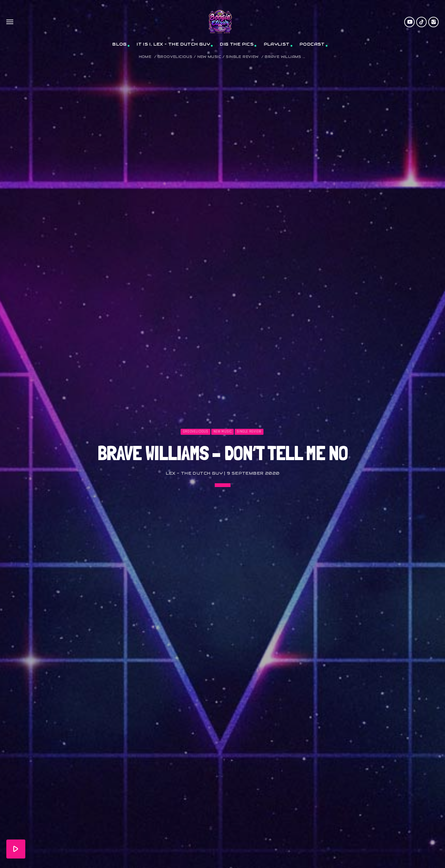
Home (145, 57)
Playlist (277, 44)
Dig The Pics (237, 44)
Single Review (242, 57)
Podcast (312, 44)
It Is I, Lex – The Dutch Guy (173, 44)
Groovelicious (175, 57)
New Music (209, 57)
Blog (120, 44)
